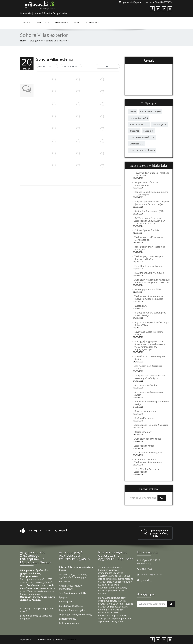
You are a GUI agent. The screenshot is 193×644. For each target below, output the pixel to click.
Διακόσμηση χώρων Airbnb (148, 289)
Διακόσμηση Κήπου (144, 446)
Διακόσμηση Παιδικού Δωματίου (151, 425)
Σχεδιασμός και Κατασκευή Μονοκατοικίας (149, 238)
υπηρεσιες (62, 23)
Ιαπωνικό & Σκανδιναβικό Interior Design (152, 403)
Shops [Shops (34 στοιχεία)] (148, 131)
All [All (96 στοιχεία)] (133, 112)
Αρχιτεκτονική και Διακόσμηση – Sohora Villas (152, 324)
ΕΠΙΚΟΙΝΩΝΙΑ (92, 23)
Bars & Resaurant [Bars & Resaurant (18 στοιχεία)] (150, 112)
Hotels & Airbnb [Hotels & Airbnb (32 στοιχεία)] (139, 124)
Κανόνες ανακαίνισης (145, 411)
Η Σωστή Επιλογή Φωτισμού (149, 273)
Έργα (77, 23)
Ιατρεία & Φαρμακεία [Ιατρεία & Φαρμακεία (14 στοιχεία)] (142, 137)
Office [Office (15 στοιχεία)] (134, 131)
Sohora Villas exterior (55, 59)
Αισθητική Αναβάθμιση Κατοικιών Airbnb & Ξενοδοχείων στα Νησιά (152, 281)
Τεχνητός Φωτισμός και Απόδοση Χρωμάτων (152, 174)
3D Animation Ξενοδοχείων (148, 453)
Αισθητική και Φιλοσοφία (148, 439)
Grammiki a (71, 640)
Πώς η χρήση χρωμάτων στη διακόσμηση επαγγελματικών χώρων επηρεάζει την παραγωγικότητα (150, 346)
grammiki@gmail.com (151, 575)
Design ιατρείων (143, 432)
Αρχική (26, 23)
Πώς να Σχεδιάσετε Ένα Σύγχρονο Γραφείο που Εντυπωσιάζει (152, 203)
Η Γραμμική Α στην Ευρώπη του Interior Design (150, 314)
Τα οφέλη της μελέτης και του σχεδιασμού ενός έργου (150, 377)
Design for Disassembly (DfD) (149, 211)
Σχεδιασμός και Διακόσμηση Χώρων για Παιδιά (149, 258)
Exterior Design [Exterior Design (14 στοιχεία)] (139, 118)
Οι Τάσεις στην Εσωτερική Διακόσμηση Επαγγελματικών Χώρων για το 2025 (150, 221)
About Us (43, 23)
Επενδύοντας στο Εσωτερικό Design (150, 358)
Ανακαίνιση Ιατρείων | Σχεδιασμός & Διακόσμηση (148, 461)
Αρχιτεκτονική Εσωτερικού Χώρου (149, 393)
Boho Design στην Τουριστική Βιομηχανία (150, 248)
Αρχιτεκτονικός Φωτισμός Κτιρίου (148, 367)
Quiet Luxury (141, 306)
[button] (47, 66)
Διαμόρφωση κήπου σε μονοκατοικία (146, 184)
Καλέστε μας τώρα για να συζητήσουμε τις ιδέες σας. (155, 533)
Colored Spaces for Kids (147, 230)
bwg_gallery (36, 41)
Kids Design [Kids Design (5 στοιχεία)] (159, 124)
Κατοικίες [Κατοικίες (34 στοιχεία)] (136, 144)
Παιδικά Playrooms (144, 418)
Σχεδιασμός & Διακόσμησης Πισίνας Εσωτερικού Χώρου (149, 298)
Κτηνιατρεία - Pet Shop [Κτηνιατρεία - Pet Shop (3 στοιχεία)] (142, 150)
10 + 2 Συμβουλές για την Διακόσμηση (147, 470)
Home (23, 41)
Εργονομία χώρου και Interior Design (149, 333)
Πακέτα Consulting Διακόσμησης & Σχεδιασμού (151, 193)
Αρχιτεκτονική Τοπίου (146, 385)
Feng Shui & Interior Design (148, 266)
